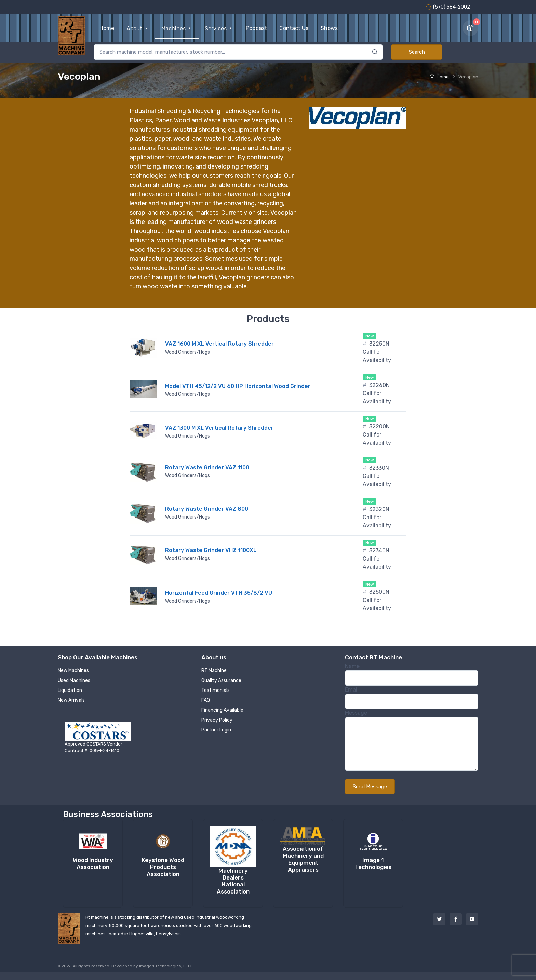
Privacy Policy (217, 720)
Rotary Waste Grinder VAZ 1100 (207, 467)
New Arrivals (71, 700)
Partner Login (216, 730)
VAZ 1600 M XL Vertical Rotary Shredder (219, 344)
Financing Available (222, 710)
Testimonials (216, 690)
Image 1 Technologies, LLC (165, 966)
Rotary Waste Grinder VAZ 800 (207, 509)
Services (219, 29)
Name (352, 666)
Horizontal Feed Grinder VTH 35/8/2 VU (219, 593)
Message (356, 713)
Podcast (256, 28)
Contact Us (294, 28)
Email (352, 690)
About (138, 29)
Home (107, 28)
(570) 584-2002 (448, 7)
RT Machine (214, 670)
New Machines (73, 670)
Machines (177, 29)
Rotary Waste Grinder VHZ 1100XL (211, 550)
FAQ (206, 700)
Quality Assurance (221, 680)
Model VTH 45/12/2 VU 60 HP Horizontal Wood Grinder (238, 386)
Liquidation (70, 690)
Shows (329, 28)
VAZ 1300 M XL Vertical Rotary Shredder (219, 428)
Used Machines (74, 680)
